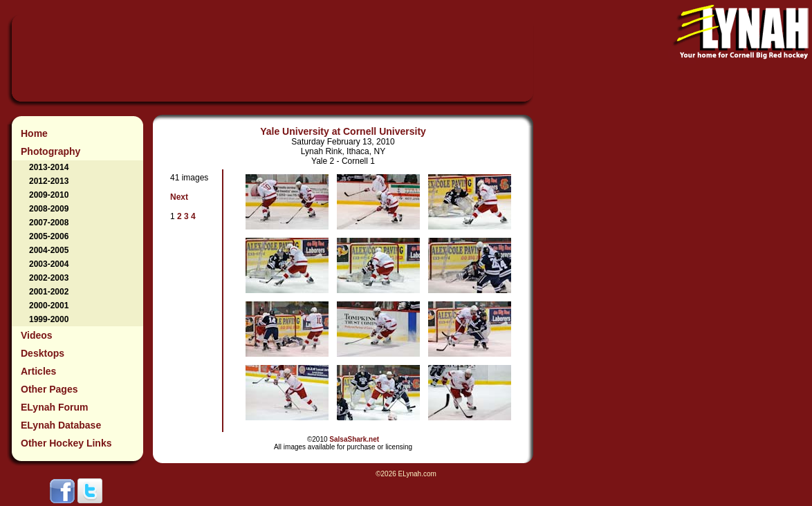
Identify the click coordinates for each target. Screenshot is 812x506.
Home (34, 133)
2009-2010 (49, 195)
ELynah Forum (55, 407)
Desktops (43, 353)
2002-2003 (49, 278)
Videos (37, 335)
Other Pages (49, 389)
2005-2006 (49, 236)
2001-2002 (49, 292)
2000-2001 (49, 306)
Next (179, 197)
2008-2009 (49, 209)
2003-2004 (49, 264)
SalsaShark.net (354, 439)
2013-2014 (49, 167)
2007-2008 (49, 223)
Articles (38, 371)
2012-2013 (49, 181)
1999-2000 (49, 319)
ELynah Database (61, 425)
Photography (50, 151)
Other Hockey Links (66, 443)
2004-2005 (49, 250)
